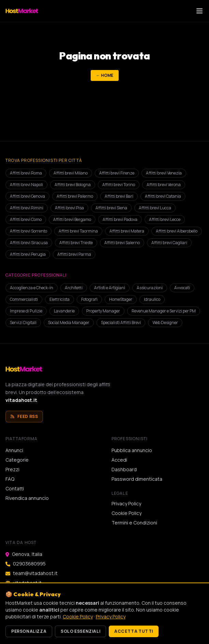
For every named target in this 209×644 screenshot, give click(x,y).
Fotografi (89, 299)
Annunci (14, 450)
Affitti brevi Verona (164, 185)
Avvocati (182, 288)
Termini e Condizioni (134, 523)
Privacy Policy (126, 503)
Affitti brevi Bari (119, 196)
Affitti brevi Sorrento (28, 231)
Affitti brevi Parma (74, 254)
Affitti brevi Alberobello (177, 231)
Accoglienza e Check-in (32, 288)
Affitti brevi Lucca (155, 208)
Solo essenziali (80, 631)
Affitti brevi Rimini (27, 208)
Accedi (119, 460)
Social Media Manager (69, 323)
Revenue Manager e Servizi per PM (164, 311)
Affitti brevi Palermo (75, 196)
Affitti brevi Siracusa (29, 243)
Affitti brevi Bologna (73, 185)
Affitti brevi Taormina (78, 231)
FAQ (10, 479)
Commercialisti (24, 299)
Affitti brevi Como (26, 219)
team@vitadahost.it (35, 573)
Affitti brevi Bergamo (72, 219)
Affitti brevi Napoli (26, 185)
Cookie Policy (126, 513)
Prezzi (12, 469)
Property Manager (103, 311)
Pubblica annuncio (132, 450)
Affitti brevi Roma (26, 173)
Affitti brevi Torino (119, 185)
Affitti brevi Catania (163, 196)
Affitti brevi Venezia (164, 173)
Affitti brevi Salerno (122, 243)
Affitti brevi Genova (27, 196)
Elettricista (59, 299)
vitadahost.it (21, 400)
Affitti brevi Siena (111, 208)
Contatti (15, 488)
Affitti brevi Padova (120, 219)
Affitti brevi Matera (127, 231)
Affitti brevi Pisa (69, 208)
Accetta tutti (134, 631)
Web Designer (165, 323)
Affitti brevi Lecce (165, 219)
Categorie (17, 460)
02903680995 (29, 564)
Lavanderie (64, 311)
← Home (105, 75)
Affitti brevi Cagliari (169, 243)
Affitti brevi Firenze (117, 173)
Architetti (74, 288)
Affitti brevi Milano (71, 173)
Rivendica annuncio (27, 498)
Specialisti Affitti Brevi (121, 323)
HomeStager (121, 299)
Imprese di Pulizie (26, 311)
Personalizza (29, 631)
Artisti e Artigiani (110, 288)
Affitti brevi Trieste (76, 243)
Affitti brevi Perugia (28, 254)
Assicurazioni (150, 288)
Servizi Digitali (23, 323)
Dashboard (124, 469)
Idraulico (152, 299)
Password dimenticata (137, 479)
